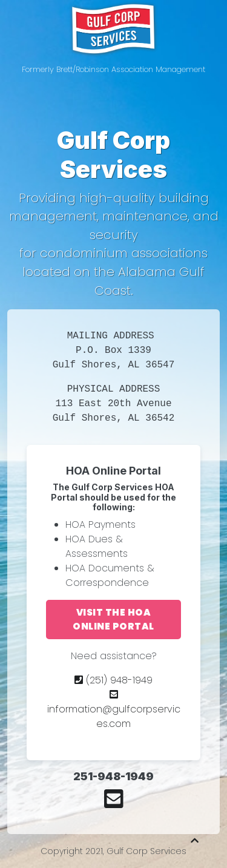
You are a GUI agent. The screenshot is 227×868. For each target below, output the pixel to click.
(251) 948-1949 (113, 680)
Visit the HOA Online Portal (113, 619)
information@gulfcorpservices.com (114, 710)
